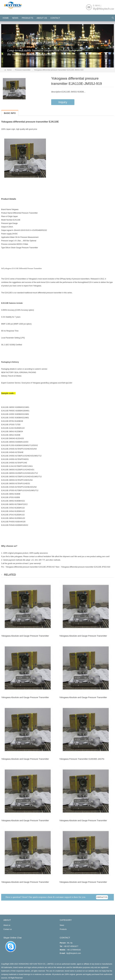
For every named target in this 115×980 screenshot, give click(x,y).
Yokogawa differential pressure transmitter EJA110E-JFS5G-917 (30, 567)
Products (27, 18)
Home (9, 70)
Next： (58, 567)
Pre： (3, 567)
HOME (6, 18)
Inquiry (63, 102)
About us (42, 18)
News (15, 18)
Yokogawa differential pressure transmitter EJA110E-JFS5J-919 (86, 567)
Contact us (7, 929)
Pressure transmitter (23, 70)
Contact (55, 18)
